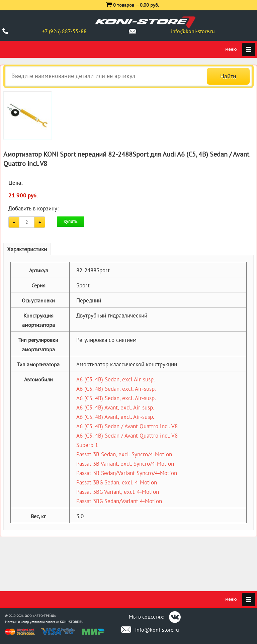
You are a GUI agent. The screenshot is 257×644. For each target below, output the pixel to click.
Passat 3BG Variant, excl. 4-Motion (118, 492)
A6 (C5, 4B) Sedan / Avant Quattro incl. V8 (127, 426)
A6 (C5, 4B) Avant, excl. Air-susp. (115, 407)
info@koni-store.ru (193, 31)
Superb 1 (87, 445)
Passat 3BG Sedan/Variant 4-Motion (119, 501)
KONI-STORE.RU (72, 622)
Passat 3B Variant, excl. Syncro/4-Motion (125, 464)
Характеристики (27, 249)
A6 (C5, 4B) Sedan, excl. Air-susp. (116, 389)
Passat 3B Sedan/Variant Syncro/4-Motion (127, 473)
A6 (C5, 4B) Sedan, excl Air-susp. (116, 379)
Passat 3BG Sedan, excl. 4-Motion (117, 482)
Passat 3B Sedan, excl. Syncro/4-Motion (124, 454)
